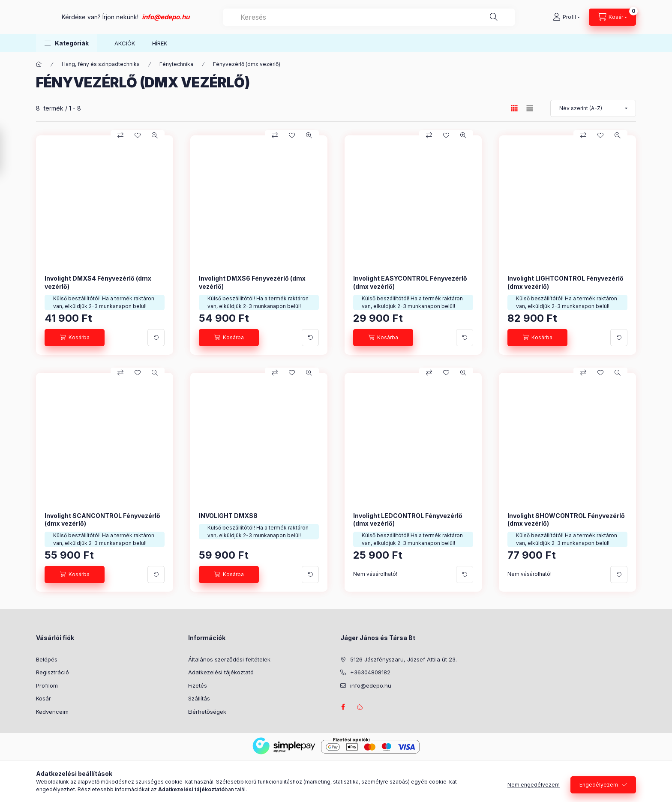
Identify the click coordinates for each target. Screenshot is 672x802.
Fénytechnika (176, 64)
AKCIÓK (125, 43)
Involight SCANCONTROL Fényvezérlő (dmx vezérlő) (102, 519)
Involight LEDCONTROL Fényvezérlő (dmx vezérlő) (408, 519)
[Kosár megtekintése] (612, 17)
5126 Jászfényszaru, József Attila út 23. (403, 659)
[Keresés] (519, 17)
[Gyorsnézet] (155, 135)
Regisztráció (52, 672)
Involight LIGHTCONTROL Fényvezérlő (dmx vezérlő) (565, 282)
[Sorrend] (593, 108)
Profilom (47, 685)
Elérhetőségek (207, 712)
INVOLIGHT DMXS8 (228, 516)
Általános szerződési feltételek (229, 659)
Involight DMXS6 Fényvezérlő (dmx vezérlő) (252, 282)
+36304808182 (370, 672)
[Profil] (566, 17)
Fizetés (198, 685)
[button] (67, 43)
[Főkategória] (39, 64)
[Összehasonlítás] (120, 135)
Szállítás (199, 698)
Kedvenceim (52, 712)
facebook (343, 707)
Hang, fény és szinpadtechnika (101, 64)
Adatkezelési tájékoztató (221, 672)
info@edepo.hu (251, 17)
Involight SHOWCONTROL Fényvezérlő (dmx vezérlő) (566, 519)
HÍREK (160, 43)
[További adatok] (156, 338)
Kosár (43, 698)
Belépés (47, 659)
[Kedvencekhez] (138, 135)
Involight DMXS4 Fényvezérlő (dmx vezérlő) (98, 282)
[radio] (530, 108)
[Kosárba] (75, 338)
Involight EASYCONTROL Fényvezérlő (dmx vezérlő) (410, 282)
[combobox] (412, 17)
